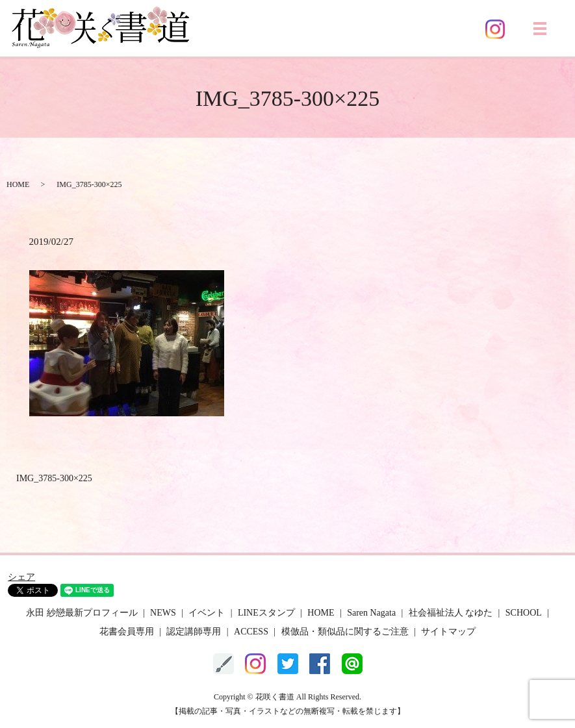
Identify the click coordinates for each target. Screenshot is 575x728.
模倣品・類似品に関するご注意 (345, 632)
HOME (18, 184)
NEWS (163, 613)
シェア (21, 577)
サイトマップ (448, 632)
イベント (207, 613)
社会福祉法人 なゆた (451, 613)
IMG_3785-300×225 (54, 478)
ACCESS (251, 632)
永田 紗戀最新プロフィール (82, 613)
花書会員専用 (127, 632)
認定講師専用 (194, 632)
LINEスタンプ (266, 613)
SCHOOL (524, 613)
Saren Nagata (371, 613)
